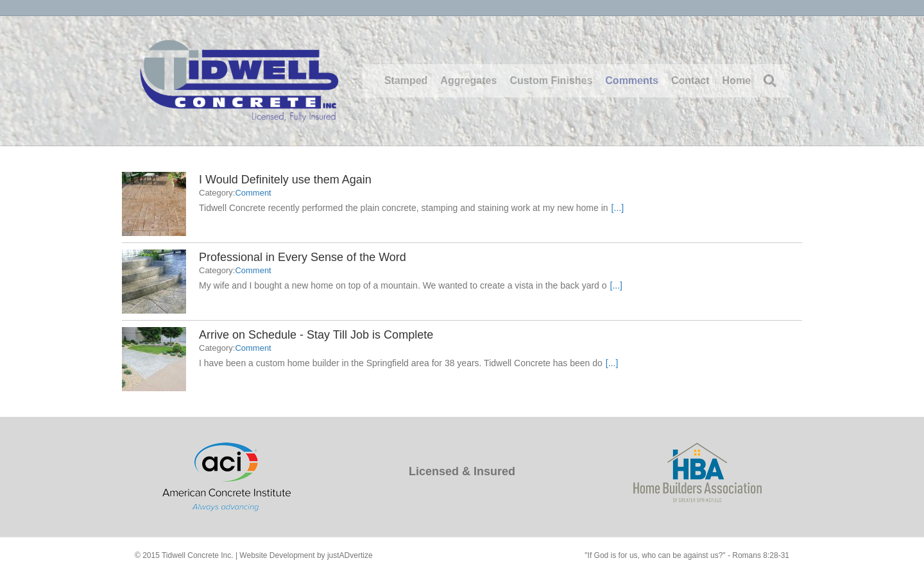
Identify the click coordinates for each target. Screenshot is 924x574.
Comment (253, 193)
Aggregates (468, 80)
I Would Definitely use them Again (285, 180)
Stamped (406, 80)
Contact (690, 80)
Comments (632, 80)
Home (737, 80)
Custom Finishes (551, 80)
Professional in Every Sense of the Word (303, 257)
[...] (618, 208)
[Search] (767, 81)
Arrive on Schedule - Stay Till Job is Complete (316, 335)
